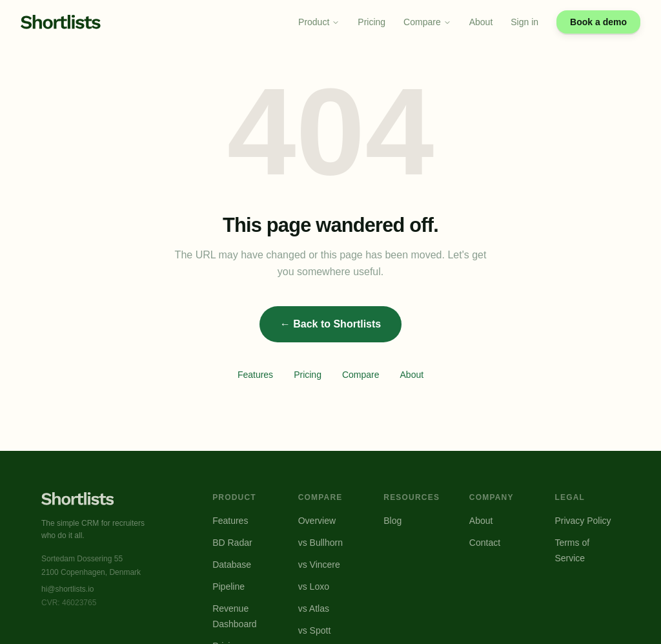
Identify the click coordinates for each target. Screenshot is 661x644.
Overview (317, 521)
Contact (485, 543)
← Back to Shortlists (330, 324)
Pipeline (229, 587)
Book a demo (598, 22)
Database (232, 565)
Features (255, 375)
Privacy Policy (583, 521)
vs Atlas (314, 608)
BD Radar (232, 543)
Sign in (524, 22)
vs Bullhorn (320, 543)
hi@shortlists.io (68, 589)
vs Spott (315, 630)
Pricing (371, 22)
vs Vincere (319, 565)
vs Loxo (314, 587)
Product (319, 22)
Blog (392, 521)
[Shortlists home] (61, 22)
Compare (427, 22)
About (481, 22)
